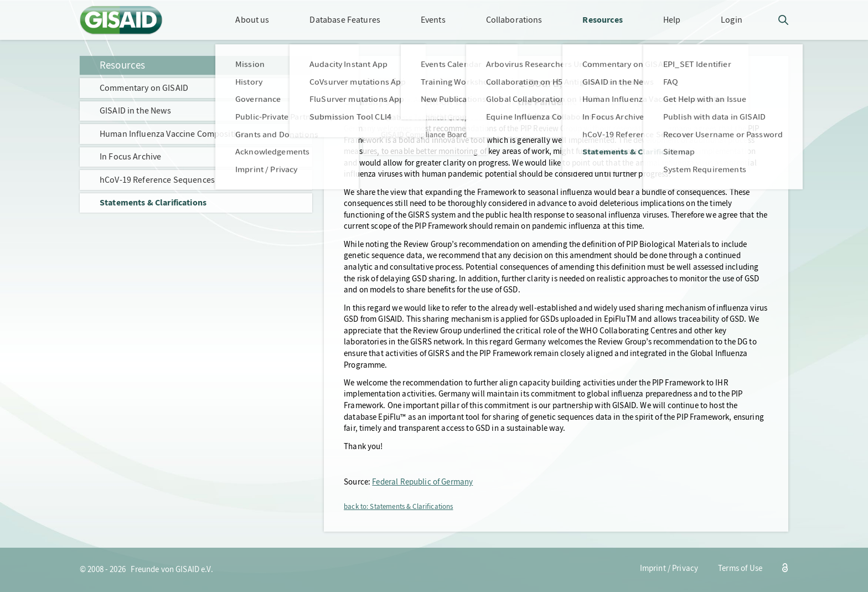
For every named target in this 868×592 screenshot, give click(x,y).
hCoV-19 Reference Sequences (157, 180)
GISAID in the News (135, 110)
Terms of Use (740, 568)
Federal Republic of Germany (422, 482)
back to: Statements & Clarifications (398, 507)
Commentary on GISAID (144, 88)
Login (732, 20)
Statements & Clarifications (153, 202)
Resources (122, 65)
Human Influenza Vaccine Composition (173, 134)
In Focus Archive (130, 156)
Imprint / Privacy (669, 568)
